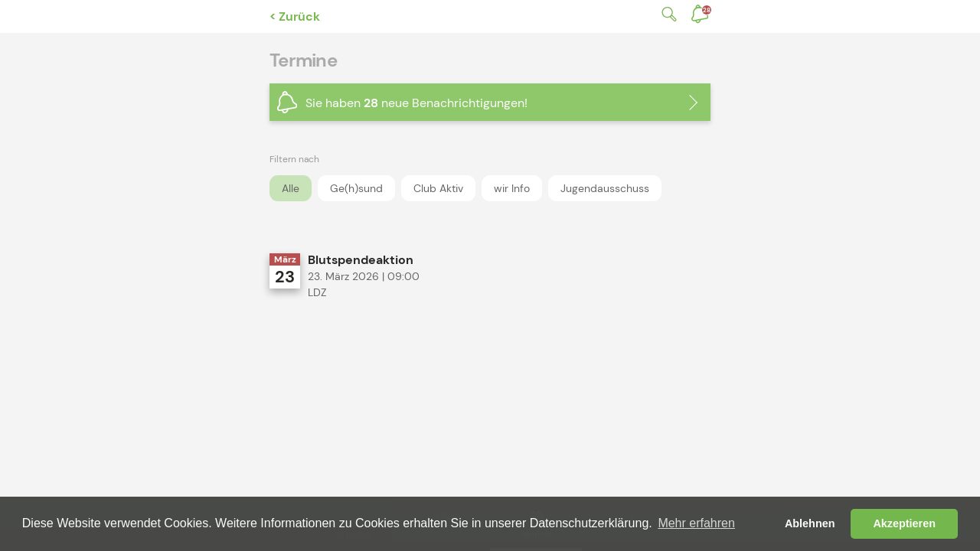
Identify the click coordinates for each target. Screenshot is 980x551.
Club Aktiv (438, 188)
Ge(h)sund (356, 188)
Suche (666, 14)
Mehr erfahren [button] (696, 523)
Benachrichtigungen (707, 10)
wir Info (512, 188)
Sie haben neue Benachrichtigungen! (416, 103)
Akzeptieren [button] (904, 523)
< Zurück (295, 16)
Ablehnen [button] (810, 523)
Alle (291, 188)
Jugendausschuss (605, 188)
